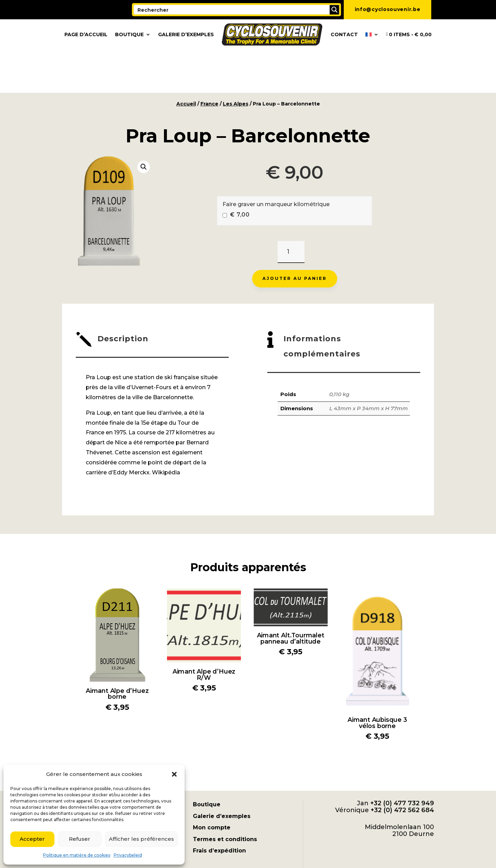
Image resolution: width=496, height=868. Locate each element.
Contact (344, 34)
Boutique (129, 34)
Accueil (186, 61)
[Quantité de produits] (291, 209)
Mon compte (212, 784)
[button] (174, 774)
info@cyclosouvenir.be (388, 9)
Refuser (80, 839)
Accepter (32, 839)
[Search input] (232, 10)
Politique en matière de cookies (77, 855)
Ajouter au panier (295, 235)
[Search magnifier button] (334, 10)
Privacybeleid (128, 855)
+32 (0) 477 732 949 (402, 760)
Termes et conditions (225, 796)
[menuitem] (372, 34)
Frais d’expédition (219, 808)
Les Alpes (236, 61)
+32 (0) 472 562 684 (402, 767)
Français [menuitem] (297, 850)
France (209, 61)
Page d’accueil (86, 34)
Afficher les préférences (141, 839)
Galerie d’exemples (186, 34)
